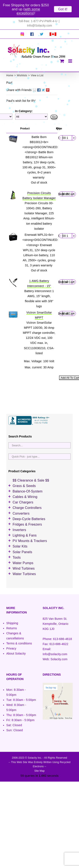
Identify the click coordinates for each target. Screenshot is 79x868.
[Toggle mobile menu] (70, 51)
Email (34, 80)
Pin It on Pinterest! (48, 80)
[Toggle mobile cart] (62, 51)
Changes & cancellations (15, 626)
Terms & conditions (19, 633)
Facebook (39, 80)
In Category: (24, 101)
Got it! (63, 9)
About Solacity (16, 643)
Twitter (43, 80)
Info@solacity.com (55, 644)
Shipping (12, 613)
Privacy (11, 638)
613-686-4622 (59, 634)
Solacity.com (59, 649)
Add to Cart (67, 184)
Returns (12, 618)
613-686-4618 (63, 629)
